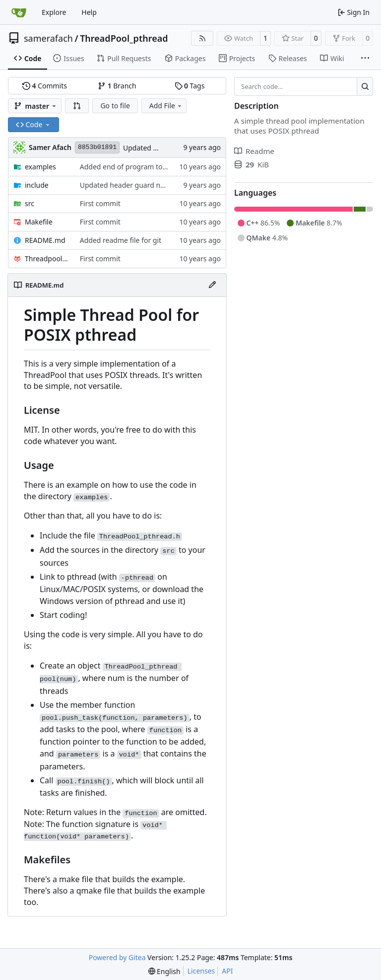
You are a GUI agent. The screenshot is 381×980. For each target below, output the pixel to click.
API (227, 971)
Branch (117, 86)
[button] (77, 106)
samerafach (48, 38)
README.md (45, 240)
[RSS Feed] (202, 38)
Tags (190, 86)
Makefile (39, 222)
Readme (254, 151)
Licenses (201, 971)
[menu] (164, 971)
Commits (45, 86)
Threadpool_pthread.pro (47, 259)
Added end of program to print (130, 167)
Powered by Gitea (117, 957)
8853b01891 (97, 147)
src (30, 203)
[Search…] (365, 86)
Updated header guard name (127, 185)
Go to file (115, 106)
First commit (100, 203)
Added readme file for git (121, 240)
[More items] (365, 59)
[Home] (19, 12)
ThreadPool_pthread (124, 38)
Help (89, 12)
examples (40, 167)
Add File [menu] (166, 106)
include (37, 185)
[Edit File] (212, 285)
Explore (54, 12)
